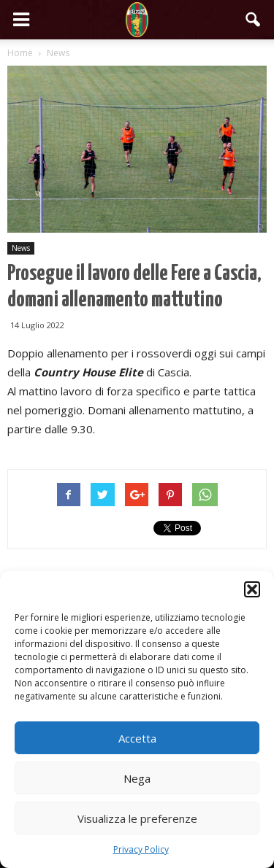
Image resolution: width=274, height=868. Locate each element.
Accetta (137, 738)
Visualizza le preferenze (137, 818)
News (21, 248)
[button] (252, 589)
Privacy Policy (141, 849)
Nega (137, 778)
